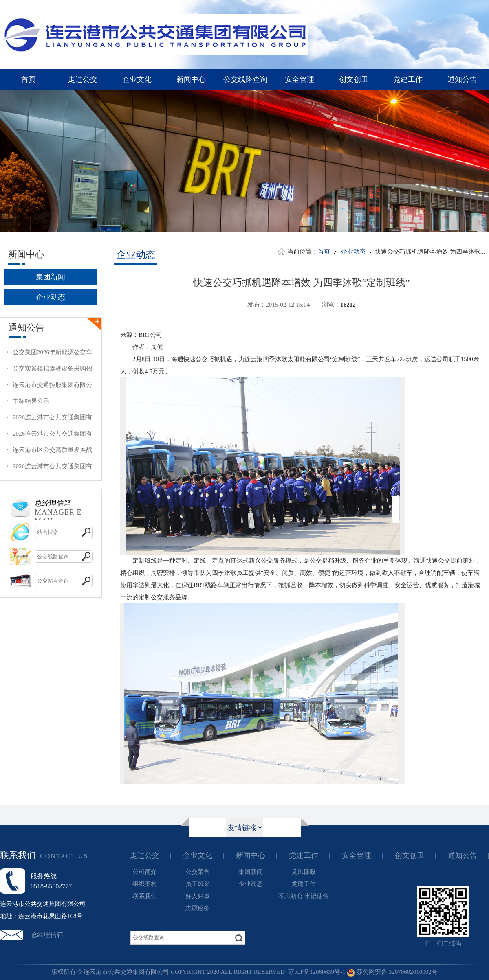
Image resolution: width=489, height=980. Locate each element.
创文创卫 (354, 79)
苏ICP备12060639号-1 (317, 972)
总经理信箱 (47, 935)
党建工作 (408, 79)
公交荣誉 (198, 872)
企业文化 (137, 79)
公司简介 (145, 872)
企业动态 (51, 297)
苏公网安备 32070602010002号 (392, 972)
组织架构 (145, 884)
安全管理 (300, 79)
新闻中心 (191, 79)
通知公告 (462, 79)
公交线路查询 (245, 79)
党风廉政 (304, 872)
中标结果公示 (31, 401)
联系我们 (145, 896)
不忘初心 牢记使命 (304, 896)
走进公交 (83, 79)
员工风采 (198, 884)
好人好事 (198, 896)
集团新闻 (51, 277)
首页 (29, 79)
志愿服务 (198, 908)
